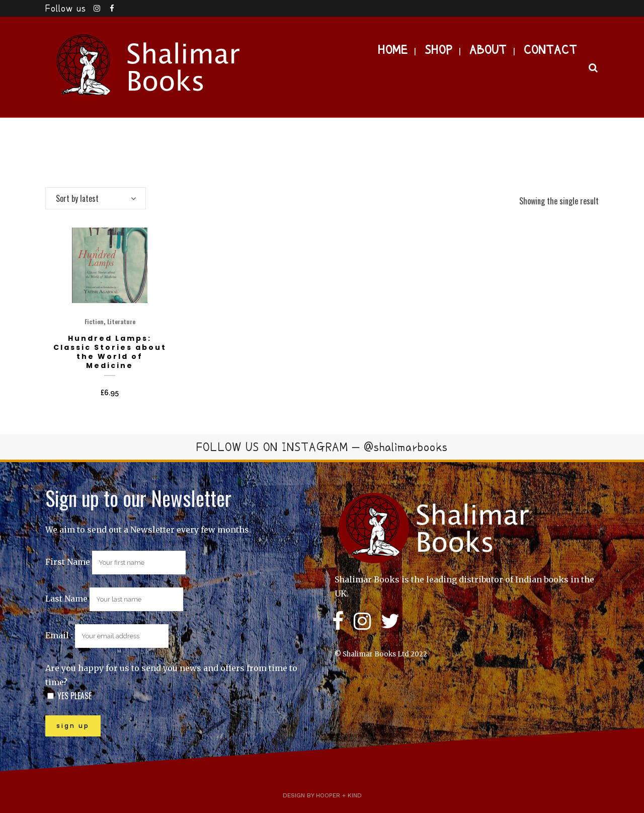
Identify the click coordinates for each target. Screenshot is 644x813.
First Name (68, 562)
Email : (107, 635)
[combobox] (96, 198)
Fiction (94, 321)
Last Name (66, 599)
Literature (121, 321)
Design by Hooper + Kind (322, 795)
